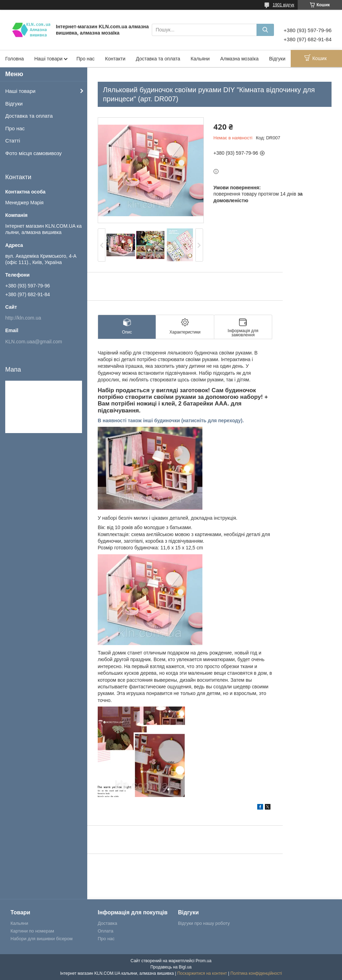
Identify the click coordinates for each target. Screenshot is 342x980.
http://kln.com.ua (23, 318)
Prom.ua (204, 961)
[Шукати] (265, 30)
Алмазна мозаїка (239, 59)
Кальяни (200, 59)
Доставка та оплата (158, 59)
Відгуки (277, 59)
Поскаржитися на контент (202, 973)
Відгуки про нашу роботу (204, 923)
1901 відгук (283, 5)
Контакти (115, 59)
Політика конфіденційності (256, 973)
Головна (14, 59)
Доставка (107, 923)
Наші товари (48, 59)
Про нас (85, 59)
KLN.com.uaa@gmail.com (34, 342)
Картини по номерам (32, 931)
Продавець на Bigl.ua (171, 967)
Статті (13, 141)
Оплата (106, 931)
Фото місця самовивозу (34, 153)
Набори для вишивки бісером (42, 939)
